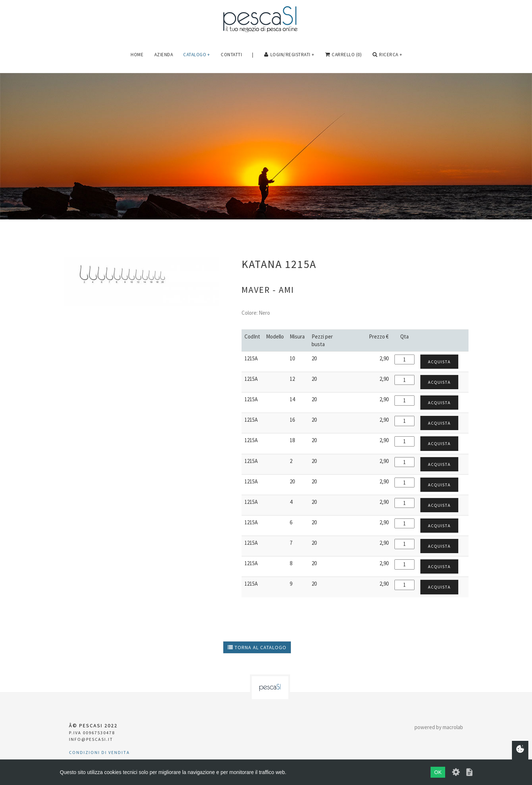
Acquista (439, 362)
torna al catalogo (257, 647)
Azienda (164, 55)
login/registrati (289, 55)
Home (137, 55)
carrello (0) (344, 55)
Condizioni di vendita (99, 752)
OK (438, 772)
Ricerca (388, 55)
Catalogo (197, 55)
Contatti (231, 55)
